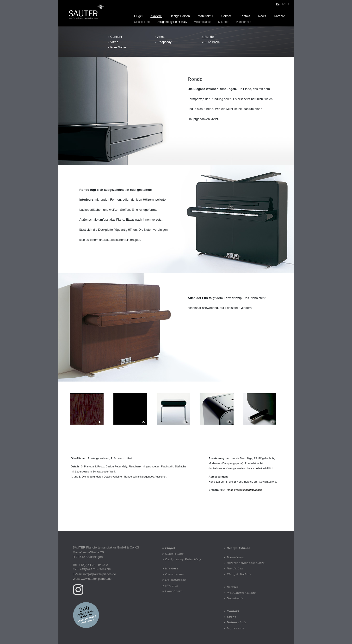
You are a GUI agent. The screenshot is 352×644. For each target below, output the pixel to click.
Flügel (138, 16)
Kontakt (245, 16)
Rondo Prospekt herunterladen (244, 490)
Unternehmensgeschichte (246, 563)
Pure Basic (212, 42)
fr (290, 4)
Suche (232, 617)
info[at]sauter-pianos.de (100, 574)
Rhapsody (164, 42)
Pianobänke (244, 22)
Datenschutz (237, 622)
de (278, 4)
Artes (161, 37)
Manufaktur (206, 16)
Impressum (236, 628)
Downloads (235, 598)
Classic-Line (142, 22)
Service (226, 16)
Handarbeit (235, 568)
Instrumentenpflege (241, 593)
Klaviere (156, 16)
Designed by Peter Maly (172, 22)
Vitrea (114, 42)
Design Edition (180, 16)
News (262, 16)
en (284, 4)
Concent (116, 37)
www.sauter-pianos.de (96, 579)
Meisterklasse (203, 22)
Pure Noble (118, 47)
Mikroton (224, 22)
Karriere (279, 16)
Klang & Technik (239, 574)
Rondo (209, 37)
